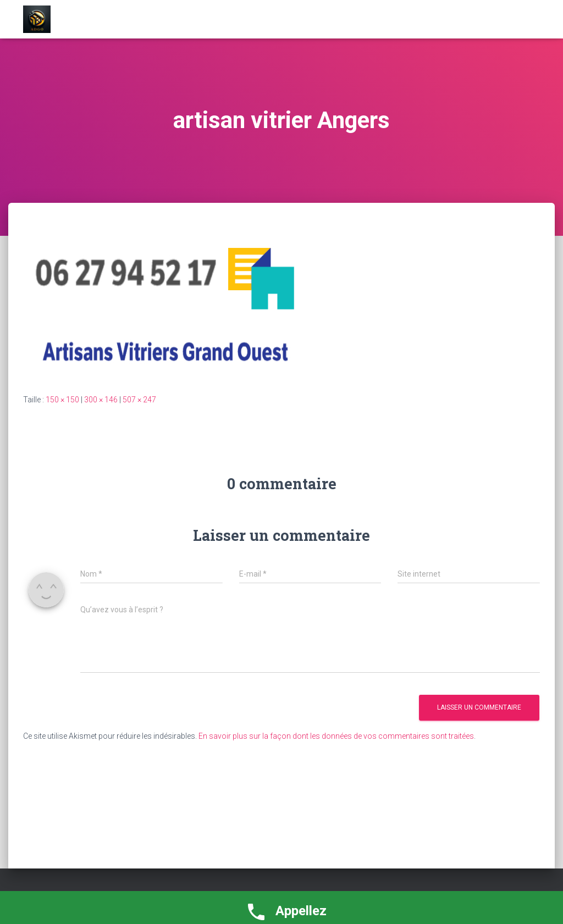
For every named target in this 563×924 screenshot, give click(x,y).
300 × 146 (101, 400)
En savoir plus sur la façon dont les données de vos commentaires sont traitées (336, 736)
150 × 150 (62, 400)
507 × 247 (139, 400)
